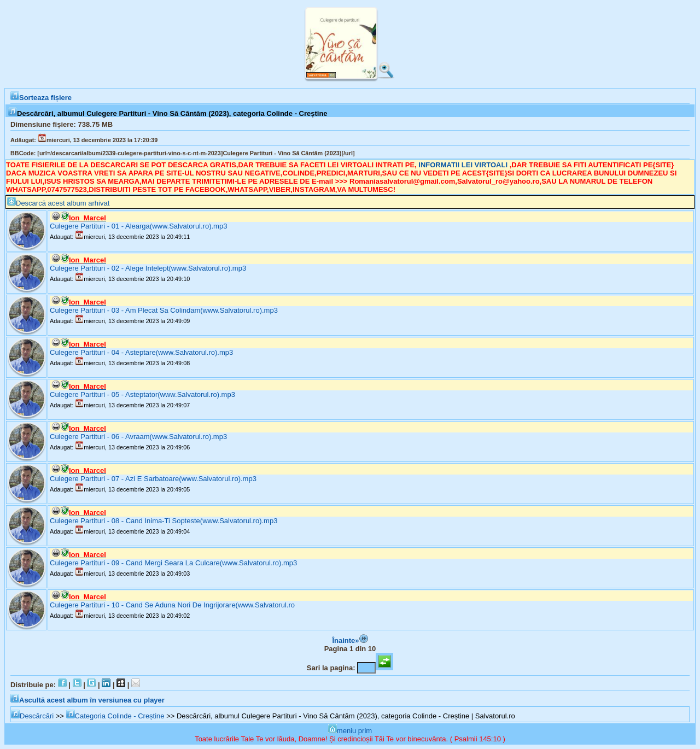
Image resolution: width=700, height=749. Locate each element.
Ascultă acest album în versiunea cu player (87, 700)
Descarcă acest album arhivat (58, 203)
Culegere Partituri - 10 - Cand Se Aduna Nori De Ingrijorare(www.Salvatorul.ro (172, 605)
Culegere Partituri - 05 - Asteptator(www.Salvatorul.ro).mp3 (142, 394)
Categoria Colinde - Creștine (115, 716)
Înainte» (350, 640)
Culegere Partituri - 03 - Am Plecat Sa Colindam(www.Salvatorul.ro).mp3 (164, 310)
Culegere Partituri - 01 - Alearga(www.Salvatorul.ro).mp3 (138, 226)
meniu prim (350, 731)
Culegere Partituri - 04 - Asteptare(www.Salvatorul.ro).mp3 (141, 352)
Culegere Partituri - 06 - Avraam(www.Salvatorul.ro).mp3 (138, 437)
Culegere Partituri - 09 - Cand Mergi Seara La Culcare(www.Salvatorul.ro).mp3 (173, 563)
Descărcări (32, 716)
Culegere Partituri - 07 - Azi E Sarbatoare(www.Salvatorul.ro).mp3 (153, 479)
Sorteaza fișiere (41, 98)
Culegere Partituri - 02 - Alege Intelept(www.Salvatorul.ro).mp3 (148, 268)
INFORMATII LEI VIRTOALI (464, 165)
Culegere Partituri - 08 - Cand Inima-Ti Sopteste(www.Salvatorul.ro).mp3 (164, 521)
